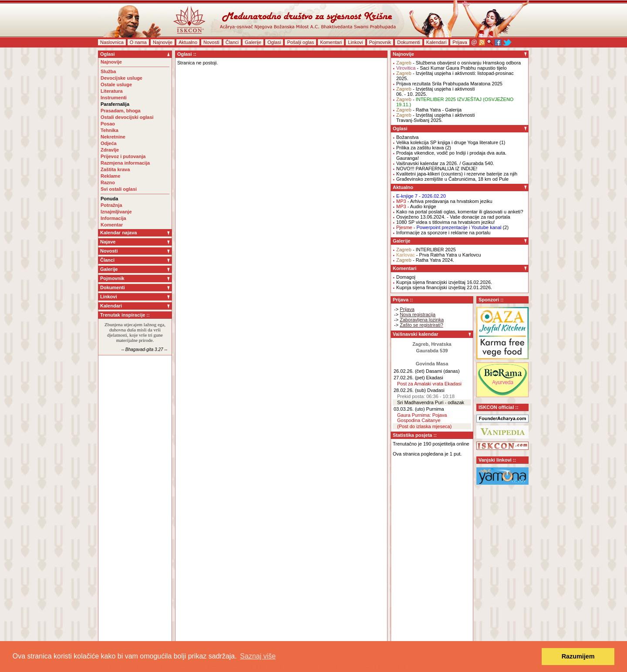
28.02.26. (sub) (410, 390)
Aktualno (188, 42)
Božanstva (407, 137)
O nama (138, 42)
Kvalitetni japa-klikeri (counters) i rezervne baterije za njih (457, 174)
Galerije (253, 42)
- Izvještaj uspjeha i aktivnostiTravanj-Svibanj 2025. (435, 118)
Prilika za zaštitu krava (420, 148)
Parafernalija (115, 104)
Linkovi (355, 42)
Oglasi (274, 42)
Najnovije (163, 42)
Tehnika (110, 130)
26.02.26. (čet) (409, 371)
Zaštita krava (115, 169)
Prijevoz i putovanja (123, 156)
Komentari (331, 42)
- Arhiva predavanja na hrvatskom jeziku (444, 201)
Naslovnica (112, 42)
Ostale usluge (116, 84)
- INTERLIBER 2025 (426, 250)
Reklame (110, 176)
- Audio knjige (416, 206)
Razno (108, 182)
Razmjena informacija (125, 163)
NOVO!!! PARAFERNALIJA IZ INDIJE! (437, 169)
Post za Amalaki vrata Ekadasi (429, 384)
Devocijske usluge (121, 78)
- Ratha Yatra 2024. (425, 260)
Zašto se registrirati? (421, 325)
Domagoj (406, 277)
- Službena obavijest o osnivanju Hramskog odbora (458, 63)
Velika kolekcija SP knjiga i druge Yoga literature (447, 142)
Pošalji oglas (300, 42)
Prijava (460, 42)
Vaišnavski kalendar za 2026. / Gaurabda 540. (445, 163)
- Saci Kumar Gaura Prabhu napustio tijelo (452, 68)
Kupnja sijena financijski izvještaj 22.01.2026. (444, 287)
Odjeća (109, 143)
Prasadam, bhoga (121, 111)
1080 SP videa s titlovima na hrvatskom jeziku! (446, 222)
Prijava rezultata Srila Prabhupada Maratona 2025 (449, 84)
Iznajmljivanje (116, 212)
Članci (232, 42)
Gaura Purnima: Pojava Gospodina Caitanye (422, 418)
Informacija (113, 218)
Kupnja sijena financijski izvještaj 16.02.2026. (444, 282)
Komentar (112, 225)
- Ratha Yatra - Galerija (429, 110)
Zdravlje (110, 150)
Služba (108, 71)
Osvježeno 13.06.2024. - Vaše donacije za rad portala (453, 217)
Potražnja (111, 205)
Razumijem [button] (578, 656)
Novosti (211, 42)
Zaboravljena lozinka (422, 320)
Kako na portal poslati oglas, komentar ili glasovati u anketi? (460, 212)
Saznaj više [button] (258, 656)
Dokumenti (409, 42)
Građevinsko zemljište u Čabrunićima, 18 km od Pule (452, 179)
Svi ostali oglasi (119, 189)
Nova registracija (418, 314)
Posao (108, 124)
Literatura (112, 91)
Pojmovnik (380, 42)
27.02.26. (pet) (409, 378)
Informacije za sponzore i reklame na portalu (443, 233)
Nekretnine (113, 137)
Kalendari (436, 42)
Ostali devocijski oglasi (127, 117)
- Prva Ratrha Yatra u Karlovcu (439, 255)
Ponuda (109, 199)
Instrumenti (114, 98)
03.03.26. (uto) (409, 409)
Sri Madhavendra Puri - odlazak (431, 402)
